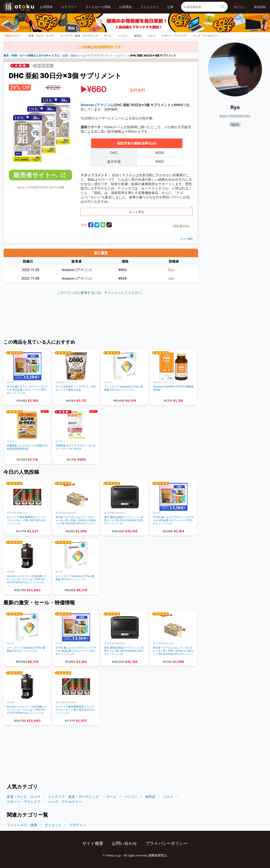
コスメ (151, 36)
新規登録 (260, 7)
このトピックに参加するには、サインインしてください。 (101, 292)
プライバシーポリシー (167, 843)
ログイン (240, 7)
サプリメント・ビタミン (112, 55)
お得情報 (46, 7)
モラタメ (11, 441)
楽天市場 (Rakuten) (17, 513)
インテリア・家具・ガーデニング (79, 36)
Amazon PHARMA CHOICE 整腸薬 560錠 (173, 388)
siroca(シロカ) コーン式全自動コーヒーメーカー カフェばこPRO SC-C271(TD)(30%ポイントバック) (27, 579)
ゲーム (108, 36)
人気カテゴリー (13, 36)
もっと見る (137, 212)
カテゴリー (69, 7)
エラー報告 (186, 239)
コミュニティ (150, 7)
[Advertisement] (101, 318)
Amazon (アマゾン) (66, 382)
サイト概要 (93, 843)
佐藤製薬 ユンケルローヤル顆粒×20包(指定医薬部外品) (27, 447)
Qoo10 (10, 382)
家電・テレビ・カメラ (41, 36)
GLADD (11, 572)
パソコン (123, 36)
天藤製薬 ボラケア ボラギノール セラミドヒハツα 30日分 (75, 447)
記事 (170, 7)
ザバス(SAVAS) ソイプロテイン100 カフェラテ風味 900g (76, 388)
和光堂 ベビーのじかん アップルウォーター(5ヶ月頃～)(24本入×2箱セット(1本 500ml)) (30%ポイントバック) (76, 520)
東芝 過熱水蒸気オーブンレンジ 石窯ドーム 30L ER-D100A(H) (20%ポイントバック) (124, 520)
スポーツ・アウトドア (174, 36)
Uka (171, 278)
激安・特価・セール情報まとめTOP (26, 55)
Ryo (171, 270)
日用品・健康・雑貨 (64, 55)
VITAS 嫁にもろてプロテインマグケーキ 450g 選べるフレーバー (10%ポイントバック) (27, 390)
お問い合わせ (124, 843)
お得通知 (125, 7)
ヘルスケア (86, 55)
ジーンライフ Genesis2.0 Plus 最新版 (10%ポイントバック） (124, 388)
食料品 (138, 36)
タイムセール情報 (98, 7)
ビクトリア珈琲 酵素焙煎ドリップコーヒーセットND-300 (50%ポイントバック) (27, 520)
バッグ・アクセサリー (205, 36)
